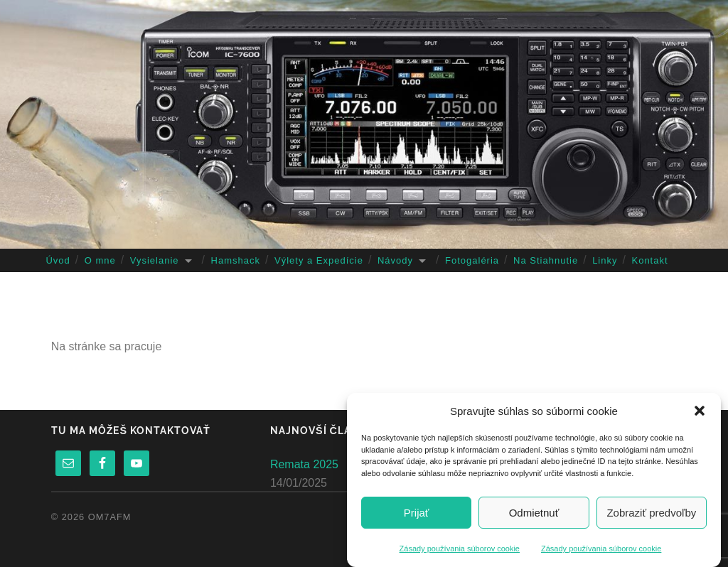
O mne (100, 260)
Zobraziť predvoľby (651, 513)
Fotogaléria (472, 260)
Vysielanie (155, 260)
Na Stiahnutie (546, 260)
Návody (395, 260)
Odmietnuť (534, 513)
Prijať (417, 513)
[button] (700, 411)
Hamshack (236, 260)
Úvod (58, 260)
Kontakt (649, 260)
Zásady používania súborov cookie (460, 549)
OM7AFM (110, 517)
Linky (605, 260)
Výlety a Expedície (319, 260)
